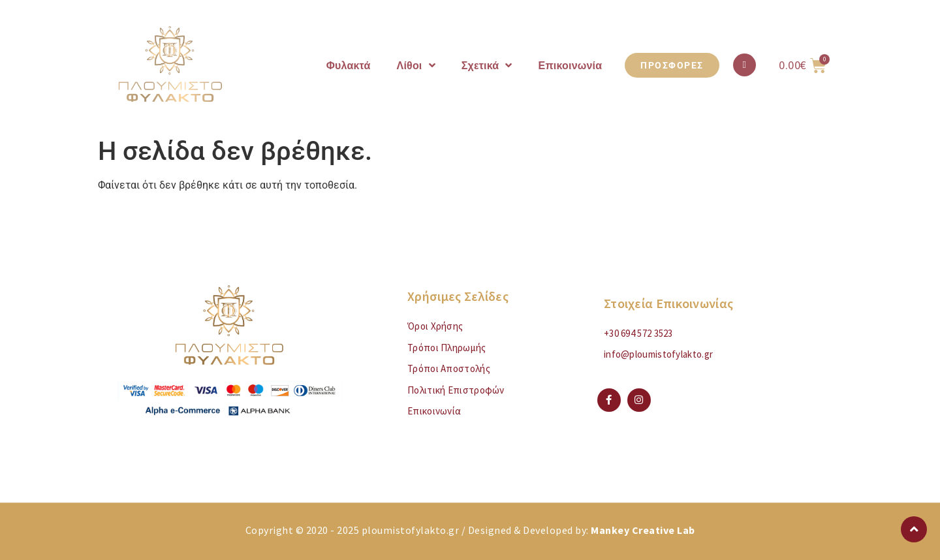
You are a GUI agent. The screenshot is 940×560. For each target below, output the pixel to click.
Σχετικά (487, 65)
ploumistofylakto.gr (411, 530)
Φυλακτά (349, 65)
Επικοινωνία (571, 65)
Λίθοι (416, 65)
